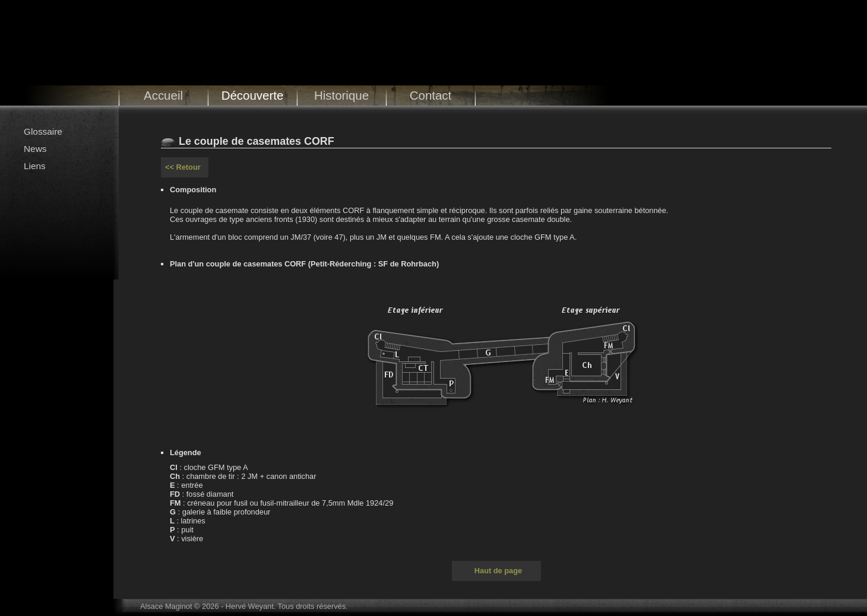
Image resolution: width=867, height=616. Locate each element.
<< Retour (183, 167)
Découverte (253, 95)
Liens (35, 166)
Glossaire (43, 131)
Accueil (163, 95)
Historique (341, 95)
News (35, 149)
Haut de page (498, 571)
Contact (431, 95)
